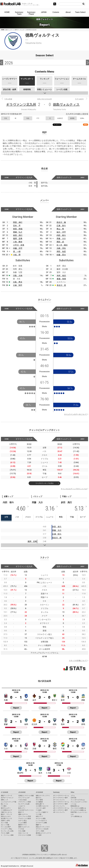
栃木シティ (22, 808)
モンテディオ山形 (24, 804)
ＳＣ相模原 (39, 802)
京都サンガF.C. (6, 821)
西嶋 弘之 (18, 232)
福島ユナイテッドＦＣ (43, 796)
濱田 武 (60, 242)
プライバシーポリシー (43, 855)
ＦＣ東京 (4, 806)
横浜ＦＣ (21, 812)
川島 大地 (18, 276)
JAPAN (44, 12)
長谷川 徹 (61, 222)
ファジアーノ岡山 (6, 829)
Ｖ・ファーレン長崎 (7, 835)
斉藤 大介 (61, 239)
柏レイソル (4, 804)
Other (72, 792)
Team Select (80, 12)
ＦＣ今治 (21, 829)
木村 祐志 (61, 276)
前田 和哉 (18, 229)
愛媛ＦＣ (39, 825)
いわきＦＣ (22, 806)
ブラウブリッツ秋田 (25, 802)
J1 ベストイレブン (59, 800)
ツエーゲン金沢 (41, 808)
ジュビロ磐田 (22, 823)
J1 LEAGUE (5, 792)
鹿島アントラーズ (6, 796)
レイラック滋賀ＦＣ (42, 812)
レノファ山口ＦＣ (41, 821)
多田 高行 (18, 235)
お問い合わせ (62, 855)
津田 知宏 (61, 251)
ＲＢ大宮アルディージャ (26, 810)
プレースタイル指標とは (78, 808)
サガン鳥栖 (22, 831)
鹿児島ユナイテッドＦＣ (43, 833)
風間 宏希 (18, 239)
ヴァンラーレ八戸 (24, 798)
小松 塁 (17, 255)
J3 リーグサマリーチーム (61, 808)
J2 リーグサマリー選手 (60, 804)
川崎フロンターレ (6, 812)
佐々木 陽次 (62, 245)
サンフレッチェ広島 (7, 831)
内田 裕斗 (61, 235)
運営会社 (54, 855)
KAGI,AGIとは (75, 806)
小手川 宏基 (19, 245)
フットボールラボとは (78, 800)
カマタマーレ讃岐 (41, 823)
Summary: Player (31, 13)
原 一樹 (17, 251)
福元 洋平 (61, 232)
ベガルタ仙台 (22, 800)
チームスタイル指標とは (78, 810)
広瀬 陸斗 (61, 226)
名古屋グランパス (6, 818)
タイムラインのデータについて (75, 414)
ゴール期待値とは (76, 816)
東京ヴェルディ (6, 808)
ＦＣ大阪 (39, 814)
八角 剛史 (18, 242)
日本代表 (73, 798)
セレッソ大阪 (5, 825)
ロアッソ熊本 (40, 831)
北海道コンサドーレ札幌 (26, 796)
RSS (86, 125)
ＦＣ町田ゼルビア (6, 810)
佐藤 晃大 (61, 255)
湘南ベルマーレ (23, 814)
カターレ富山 (22, 821)
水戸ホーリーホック (7, 798)
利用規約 (26, 855)
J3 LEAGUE (39, 792)
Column (56, 12)
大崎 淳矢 (61, 248)
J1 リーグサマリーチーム (61, 796)
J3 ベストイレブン (59, 812)
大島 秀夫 (18, 282)
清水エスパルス (6, 816)
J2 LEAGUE (22, 792)
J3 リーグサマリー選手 (60, 810)
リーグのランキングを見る (44, 483)
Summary (56, 792)
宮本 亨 (17, 226)
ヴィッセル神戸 (6, 827)
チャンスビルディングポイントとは (74, 489)
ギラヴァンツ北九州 (21, 104)
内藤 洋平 (18, 248)
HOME (7, 12)
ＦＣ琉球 (39, 835)
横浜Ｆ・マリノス (6, 814)
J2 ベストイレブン (59, 806)
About (68, 12)
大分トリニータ (23, 833)
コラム (73, 796)
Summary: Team (19, 13)
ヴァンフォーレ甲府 (25, 816)
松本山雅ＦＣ (40, 804)
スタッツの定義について (78, 661)
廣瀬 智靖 (61, 279)
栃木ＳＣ (39, 798)
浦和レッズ (4, 800)
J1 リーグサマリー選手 (60, 798)
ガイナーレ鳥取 (41, 818)
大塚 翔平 (18, 285)
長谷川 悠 (61, 285)
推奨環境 (32, 855)
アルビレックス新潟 (25, 818)
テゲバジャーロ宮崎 (25, 835)
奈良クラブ (39, 816)
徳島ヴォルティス (66, 104)
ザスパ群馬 (39, 800)
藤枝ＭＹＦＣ (22, 825)
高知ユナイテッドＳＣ (43, 827)
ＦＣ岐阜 (39, 810)
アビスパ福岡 (5, 833)
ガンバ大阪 (4, 823)
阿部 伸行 (18, 222)
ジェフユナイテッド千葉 (9, 802)
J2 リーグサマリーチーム (61, 802)
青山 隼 (60, 229)
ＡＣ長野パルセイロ (42, 806)
